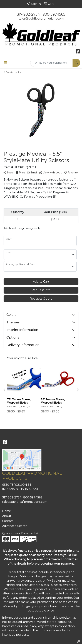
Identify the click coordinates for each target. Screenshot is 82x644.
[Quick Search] (51, 63)
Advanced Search (15, 526)
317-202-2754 (28, 14)
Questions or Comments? (20, 533)
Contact (8, 521)
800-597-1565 (54, 14)
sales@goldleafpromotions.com (41, 19)
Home (7, 511)
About (7, 516)
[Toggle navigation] (6, 63)
